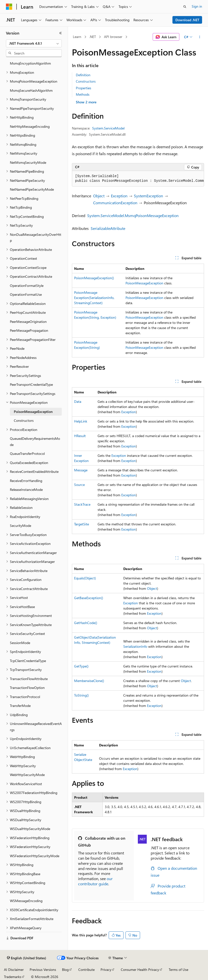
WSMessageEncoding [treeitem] (26, 901)
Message (81, 470)
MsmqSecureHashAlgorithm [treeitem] (31, 90)
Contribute (86, 970)
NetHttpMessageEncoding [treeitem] (30, 126)
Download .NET (187, 20)
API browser (113, 37)
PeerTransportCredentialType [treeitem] (31, 384)
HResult (80, 436)
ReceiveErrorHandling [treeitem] (26, 481)
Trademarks (13, 977)
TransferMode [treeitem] (20, 706)
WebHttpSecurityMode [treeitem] (27, 775)
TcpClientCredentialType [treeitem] (28, 661)
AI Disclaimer (14, 970)
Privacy (106, 970)
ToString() (81, 695)
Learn (77, 37)
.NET (93, 37)
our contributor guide (95, 881)
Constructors (86, 81)
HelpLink (81, 421)
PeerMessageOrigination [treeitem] (28, 322)
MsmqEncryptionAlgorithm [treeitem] (30, 63)
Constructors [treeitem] (24, 420)
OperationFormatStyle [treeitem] (27, 286)
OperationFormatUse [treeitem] (26, 294)
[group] (138, 179)
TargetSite (82, 524)
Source (79, 485)
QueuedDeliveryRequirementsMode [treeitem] (35, 442)
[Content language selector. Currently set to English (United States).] (27, 958)
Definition (83, 75)
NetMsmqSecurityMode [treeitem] (28, 162)
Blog (65, 970)
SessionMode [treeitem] (20, 643)
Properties (83, 88)
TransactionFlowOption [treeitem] (27, 688)
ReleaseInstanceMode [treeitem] (26, 490)
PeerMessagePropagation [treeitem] (29, 330)
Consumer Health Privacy (140, 970)
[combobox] (34, 43)
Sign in (197, 6)
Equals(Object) (85, 578)
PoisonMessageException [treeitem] (33, 412)
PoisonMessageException (144, 283)
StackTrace (82, 504)
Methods (83, 94)
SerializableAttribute (108, 228)
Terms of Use (178, 970)
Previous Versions (43, 970)
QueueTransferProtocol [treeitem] (27, 453)
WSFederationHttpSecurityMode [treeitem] (35, 856)
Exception (119, 196)
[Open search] (185, 7)
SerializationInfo (135, 646)
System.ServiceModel (108, 128)
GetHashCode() (86, 623)
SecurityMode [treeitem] (21, 526)
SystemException (148, 196)
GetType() (81, 666)
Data (78, 401)
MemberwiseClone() (89, 681)
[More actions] (200, 37)
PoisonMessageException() (94, 278)
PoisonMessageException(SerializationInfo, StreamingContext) (94, 298)
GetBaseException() (89, 598)
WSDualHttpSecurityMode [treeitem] (30, 829)
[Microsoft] (9, 7)
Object (99, 196)
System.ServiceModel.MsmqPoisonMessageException (133, 215)
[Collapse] (61, 33)
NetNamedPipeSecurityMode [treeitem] (32, 189)
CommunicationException (115, 203)
